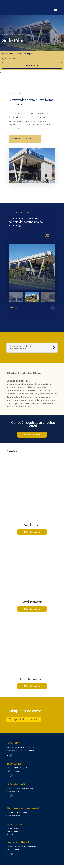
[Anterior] (13, 267)
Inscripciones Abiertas (10, 867)
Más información (32, 532)
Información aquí (32, 434)
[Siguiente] (51, 267)
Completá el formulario (24, 719)
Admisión (32, 65)
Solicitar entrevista (25, 139)
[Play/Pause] (53, 308)
